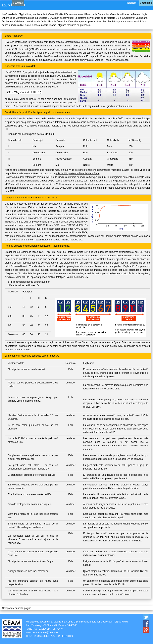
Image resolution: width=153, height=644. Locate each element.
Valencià (131, 3)
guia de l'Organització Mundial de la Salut (77, 173)
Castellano (146, 3)
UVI (5, 5)
